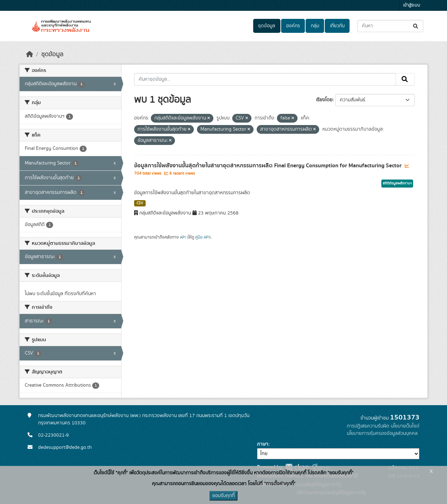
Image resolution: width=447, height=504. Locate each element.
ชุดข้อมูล (267, 26)
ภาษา (263, 444)
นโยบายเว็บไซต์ (405, 426)
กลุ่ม (315, 26)
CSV (140, 203)
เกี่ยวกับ (337, 26)
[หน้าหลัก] (30, 54)
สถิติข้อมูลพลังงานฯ (397, 183)
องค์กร (293, 26)
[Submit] (416, 26)
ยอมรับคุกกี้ (223, 496)
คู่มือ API (202, 237)
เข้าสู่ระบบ (412, 5)
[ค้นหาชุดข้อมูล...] (390, 26)
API (183, 237)
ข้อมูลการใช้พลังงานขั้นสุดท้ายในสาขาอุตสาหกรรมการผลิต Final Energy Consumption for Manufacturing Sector (269, 166)
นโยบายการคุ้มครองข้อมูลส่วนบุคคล (382, 433)
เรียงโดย (324, 100)
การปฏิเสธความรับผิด (368, 426)
